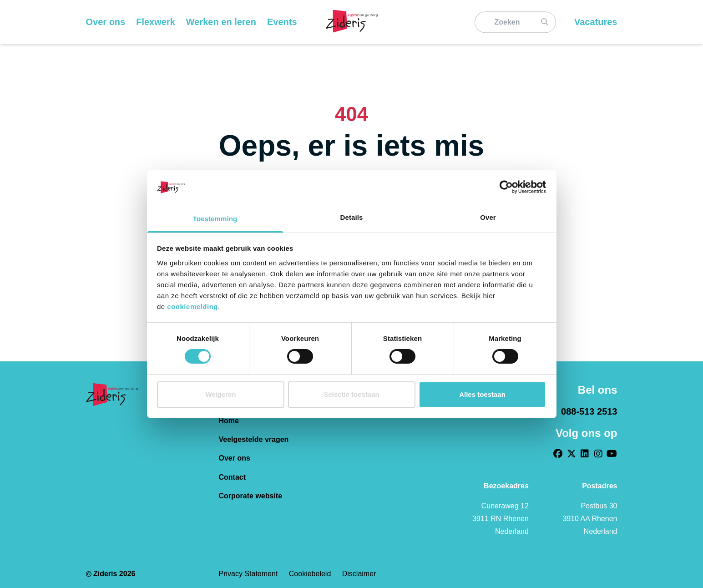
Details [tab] (352, 217)
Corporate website (251, 496)
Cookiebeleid (311, 574)
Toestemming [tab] (215, 219)
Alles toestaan (482, 394)
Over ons (235, 458)
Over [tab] (488, 217)
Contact (233, 477)
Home (229, 421)
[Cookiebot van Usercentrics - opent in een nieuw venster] (506, 187)
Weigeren (220, 394)
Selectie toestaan (351, 394)
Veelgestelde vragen (254, 439)
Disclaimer (359, 574)
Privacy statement (249, 574)
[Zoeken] (511, 22)
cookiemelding (192, 307)
